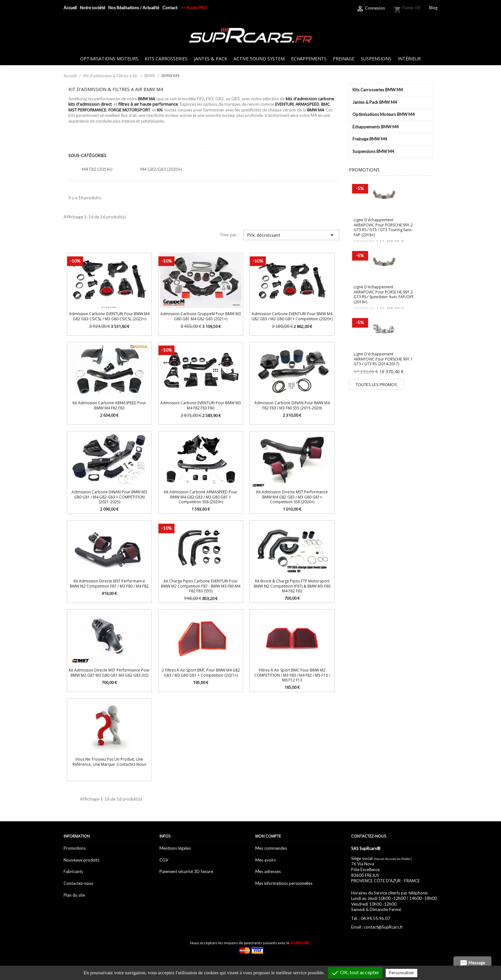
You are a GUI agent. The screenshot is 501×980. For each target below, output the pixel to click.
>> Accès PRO (194, 8)
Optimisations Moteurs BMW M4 (384, 114)
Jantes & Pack (211, 59)
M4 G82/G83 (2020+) (161, 169)
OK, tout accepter (355, 973)
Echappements (309, 59)
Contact (170, 8)
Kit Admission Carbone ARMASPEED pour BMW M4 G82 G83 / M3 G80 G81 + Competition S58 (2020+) (201, 497)
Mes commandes (271, 848)
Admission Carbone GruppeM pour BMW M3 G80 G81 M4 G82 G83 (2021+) (201, 316)
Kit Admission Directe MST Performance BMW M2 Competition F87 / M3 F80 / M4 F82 (109, 583)
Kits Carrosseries (166, 59)
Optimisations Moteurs (109, 59)
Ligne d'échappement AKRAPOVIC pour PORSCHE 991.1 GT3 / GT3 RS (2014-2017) (383, 359)
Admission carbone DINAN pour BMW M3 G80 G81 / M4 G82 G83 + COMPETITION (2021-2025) (109, 497)
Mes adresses (268, 871)
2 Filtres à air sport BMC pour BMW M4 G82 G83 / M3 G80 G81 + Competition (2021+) (201, 672)
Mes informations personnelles (284, 883)
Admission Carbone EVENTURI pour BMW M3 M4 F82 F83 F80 (201, 405)
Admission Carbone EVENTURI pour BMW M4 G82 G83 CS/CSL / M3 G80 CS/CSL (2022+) (109, 316)
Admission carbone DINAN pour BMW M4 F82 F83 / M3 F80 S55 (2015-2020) (292, 405)
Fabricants (73, 871)
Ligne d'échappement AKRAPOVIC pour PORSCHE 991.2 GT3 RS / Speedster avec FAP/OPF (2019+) (384, 294)
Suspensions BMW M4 (373, 151)
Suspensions (376, 59)
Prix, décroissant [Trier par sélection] (291, 235)
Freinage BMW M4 (370, 139)
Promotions (75, 848)
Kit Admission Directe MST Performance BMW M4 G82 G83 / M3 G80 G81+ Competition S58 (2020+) (292, 497)
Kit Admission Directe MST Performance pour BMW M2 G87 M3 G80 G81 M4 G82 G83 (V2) (109, 672)
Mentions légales (175, 848)
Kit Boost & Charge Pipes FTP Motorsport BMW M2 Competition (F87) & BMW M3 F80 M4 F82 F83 (292, 586)
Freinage (344, 59)
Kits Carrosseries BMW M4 (378, 90)
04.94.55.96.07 (375, 918)
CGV (164, 860)
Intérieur (409, 59)
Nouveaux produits (81, 860)
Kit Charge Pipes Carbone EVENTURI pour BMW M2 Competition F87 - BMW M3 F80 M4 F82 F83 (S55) (201, 586)
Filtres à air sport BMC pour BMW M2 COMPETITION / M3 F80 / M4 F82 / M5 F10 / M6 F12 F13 (292, 675)
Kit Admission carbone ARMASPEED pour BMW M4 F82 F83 (109, 405)
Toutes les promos (376, 384)
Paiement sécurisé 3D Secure (186, 871)
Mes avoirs (266, 860)
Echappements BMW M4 (376, 127)
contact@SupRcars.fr (383, 927)
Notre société (92, 8)
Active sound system (259, 59)
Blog (433, 8)
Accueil (70, 8)
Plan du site (74, 895)
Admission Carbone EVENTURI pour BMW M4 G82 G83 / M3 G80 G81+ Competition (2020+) (292, 316)
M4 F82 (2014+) (97, 169)
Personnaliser (401, 973)
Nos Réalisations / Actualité (134, 8)
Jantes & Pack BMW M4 (375, 102)
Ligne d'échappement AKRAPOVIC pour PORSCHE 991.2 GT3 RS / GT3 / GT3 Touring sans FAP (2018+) (383, 227)
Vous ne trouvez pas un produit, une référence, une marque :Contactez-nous (109, 762)
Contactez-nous (78, 883)
